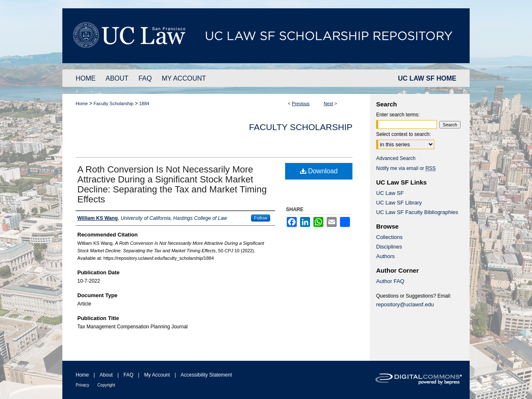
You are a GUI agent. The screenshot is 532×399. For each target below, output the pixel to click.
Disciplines (389, 247)
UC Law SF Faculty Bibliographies (417, 212)
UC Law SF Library (399, 203)
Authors (385, 256)
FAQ (128, 375)
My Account (157, 375)
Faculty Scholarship (113, 103)
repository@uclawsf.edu (405, 304)
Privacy (83, 385)
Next (329, 103)
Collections (389, 237)
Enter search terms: (398, 115)
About (106, 375)
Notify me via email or (406, 168)
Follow (261, 218)
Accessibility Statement (206, 375)
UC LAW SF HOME (427, 78)
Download (319, 171)
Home (82, 103)
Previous (301, 103)
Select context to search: (403, 134)
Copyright (106, 385)
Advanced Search (396, 158)
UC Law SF (390, 193)
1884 (144, 103)
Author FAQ (390, 281)
